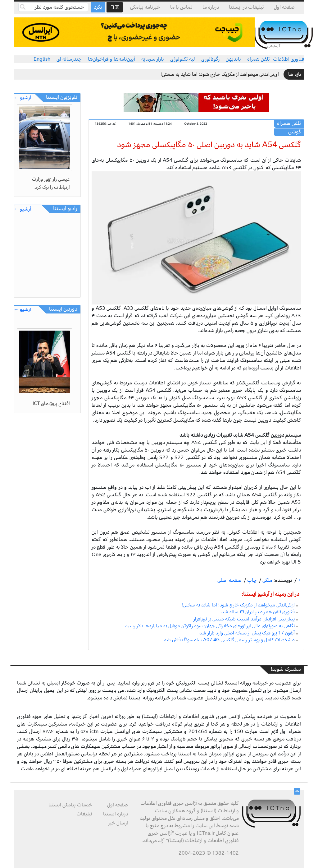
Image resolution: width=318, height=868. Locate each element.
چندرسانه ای (69, 59)
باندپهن (233, 59)
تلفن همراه (259, 59)
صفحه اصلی (229, 580)
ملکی (267, 580)
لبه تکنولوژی (183, 59)
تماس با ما (181, 7)
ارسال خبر (118, 823)
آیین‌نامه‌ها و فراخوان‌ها (111, 59)
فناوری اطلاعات (289, 59)
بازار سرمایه (153, 59)
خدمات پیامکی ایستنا (70, 805)
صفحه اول (284, 7)
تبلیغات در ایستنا (246, 7)
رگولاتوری (210, 59)
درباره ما (211, 7)
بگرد (98, 7)
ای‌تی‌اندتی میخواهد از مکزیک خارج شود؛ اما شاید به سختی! (220, 74)
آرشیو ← (22, 98)
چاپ (251, 580)
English (42, 59)
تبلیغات (84, 814)
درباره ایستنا (116, 814)
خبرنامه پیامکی (145, 7)
